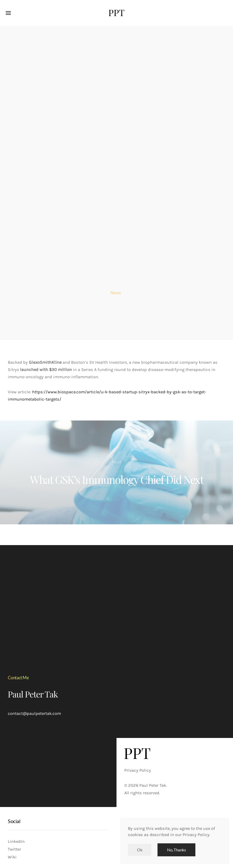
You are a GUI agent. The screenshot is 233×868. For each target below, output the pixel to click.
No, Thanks (176, 850)
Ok (140, 850)
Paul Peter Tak (33, 694)
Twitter (14, 849)
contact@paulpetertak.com (34, 713)
